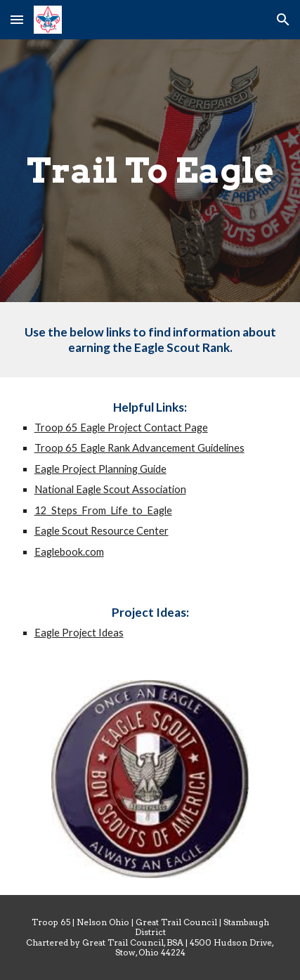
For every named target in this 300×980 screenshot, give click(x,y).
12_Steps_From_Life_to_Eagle (103, 510)
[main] (150, 171)
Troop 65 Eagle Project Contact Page (121, 427)
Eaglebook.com (69, 552)
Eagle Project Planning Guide (100, 469)
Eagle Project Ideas (79, 633)
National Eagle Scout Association (110, 489)
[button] (17, 19)
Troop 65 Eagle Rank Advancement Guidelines (139, 448)
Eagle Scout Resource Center (102, 531)
